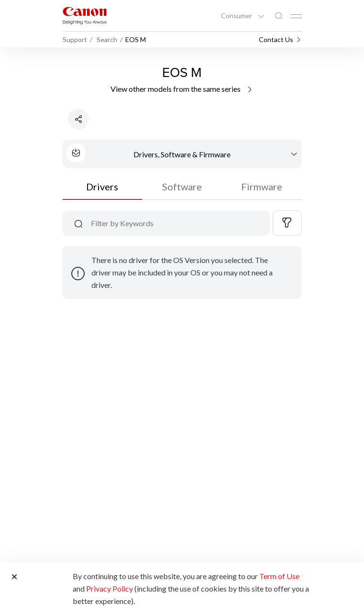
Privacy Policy (110, 588)
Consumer (237, 16)
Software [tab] (182, 187)
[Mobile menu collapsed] (296, 16)
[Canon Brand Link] (85, 16)
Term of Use (279, 576)
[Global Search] (278, 16)
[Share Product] (78, 119)
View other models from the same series (182, 89)
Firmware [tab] (262, 187)
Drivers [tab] (102, 187)
